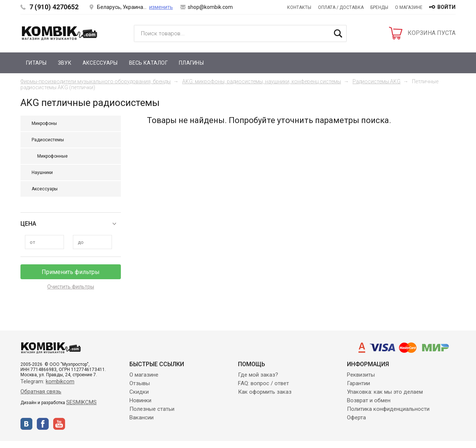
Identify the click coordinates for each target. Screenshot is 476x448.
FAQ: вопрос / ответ (263, 383)
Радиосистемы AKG (377, 81)
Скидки (139, 392)
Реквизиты (361, 375)
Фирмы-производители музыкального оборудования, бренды (96, 81)
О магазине (409, 7)
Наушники (42, 173)
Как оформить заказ (265, 392)
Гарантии (358, 383)
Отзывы (140, 383)
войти (446, 7)
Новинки (140, 400)
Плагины (191, 63)
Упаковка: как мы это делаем (385, 392)
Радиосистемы (48, 140)
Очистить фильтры (71, 287)
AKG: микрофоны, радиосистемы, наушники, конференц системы (262, 81)
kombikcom (60, 381)
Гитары (36, 63)
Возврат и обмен (369, 400)
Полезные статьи (152, 409)
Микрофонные (52, 156)
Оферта (356, 418)
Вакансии (141, 418)
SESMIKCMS (81, 402)
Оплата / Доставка (341, 7)
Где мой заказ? (258, 375)
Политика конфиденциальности (388, 409)
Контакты (299, 7)
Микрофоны (44, 123)
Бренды (379, 7)
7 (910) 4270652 (54, 7)
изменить (161, 7)
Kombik (59, 33)
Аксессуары (100, 63)
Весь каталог (148, 63)
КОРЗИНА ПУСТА (432, 33)
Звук (65, 63)
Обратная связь (41, 391)
